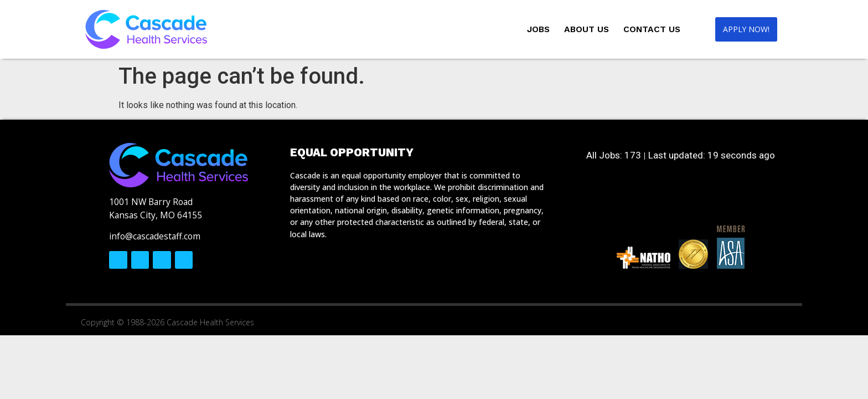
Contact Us (648, 29)
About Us (583, 29)
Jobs (534, 29)
